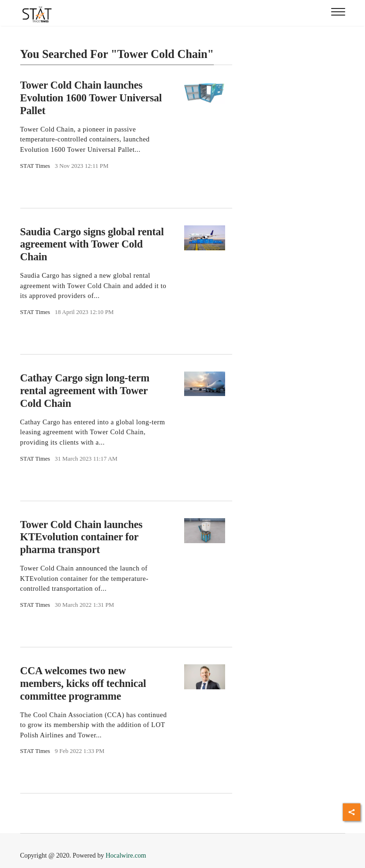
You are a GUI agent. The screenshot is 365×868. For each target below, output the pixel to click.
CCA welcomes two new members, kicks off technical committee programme (83, 683)
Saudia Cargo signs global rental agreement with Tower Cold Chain (92, 244)
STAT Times (35, 166)
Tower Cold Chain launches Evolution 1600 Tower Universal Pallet (91, 98)
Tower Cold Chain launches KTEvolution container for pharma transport (81, 537)
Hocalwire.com (126, 856)
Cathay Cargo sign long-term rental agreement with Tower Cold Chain (85, 391)
